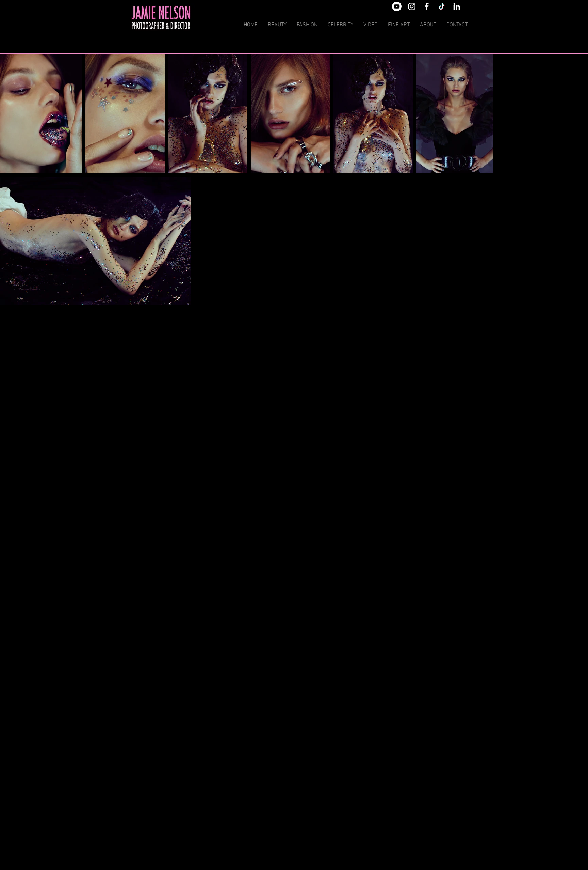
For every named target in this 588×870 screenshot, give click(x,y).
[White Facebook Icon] (427, 6)
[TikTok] (442, 6)
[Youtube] (397, 6)
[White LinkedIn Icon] (457, 6)
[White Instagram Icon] (412, 6)
